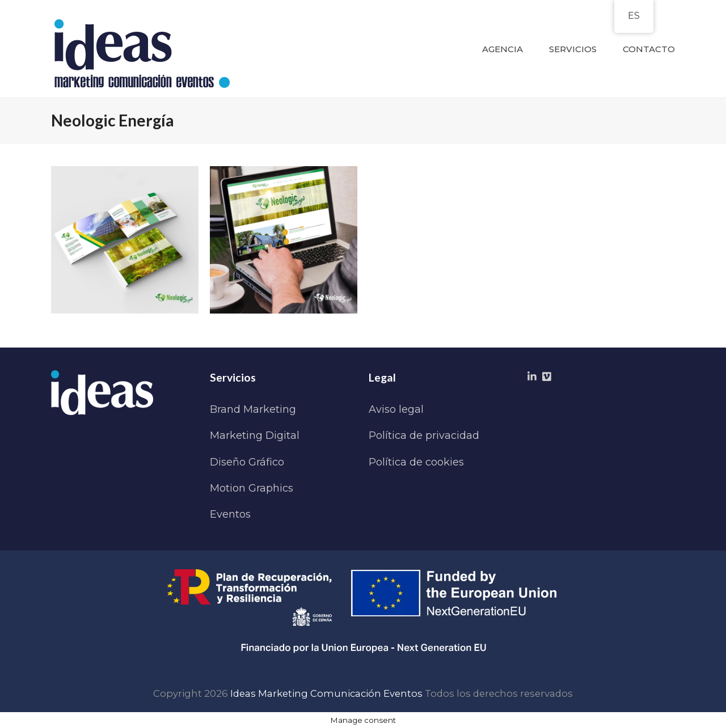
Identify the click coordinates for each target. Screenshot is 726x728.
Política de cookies (416, 462)
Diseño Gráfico (247, 462)
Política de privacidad (424, 435)
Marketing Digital (255, 435)
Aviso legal (396, 409)
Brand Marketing (253, 409)
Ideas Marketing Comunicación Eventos (326, 693)
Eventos (230, 514)
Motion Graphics (252, 488)
